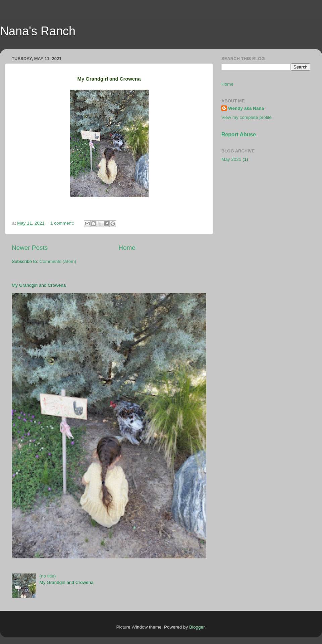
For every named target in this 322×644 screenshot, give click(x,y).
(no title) (47, 576)
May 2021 (231, 159)
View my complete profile (247, 117)
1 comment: (63, 223)
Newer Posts (30, 248)
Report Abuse (239, 134)
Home (127, 248)
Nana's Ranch (38, 31)
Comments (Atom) (58, 261)
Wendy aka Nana (246, 108)
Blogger (197, 627)
